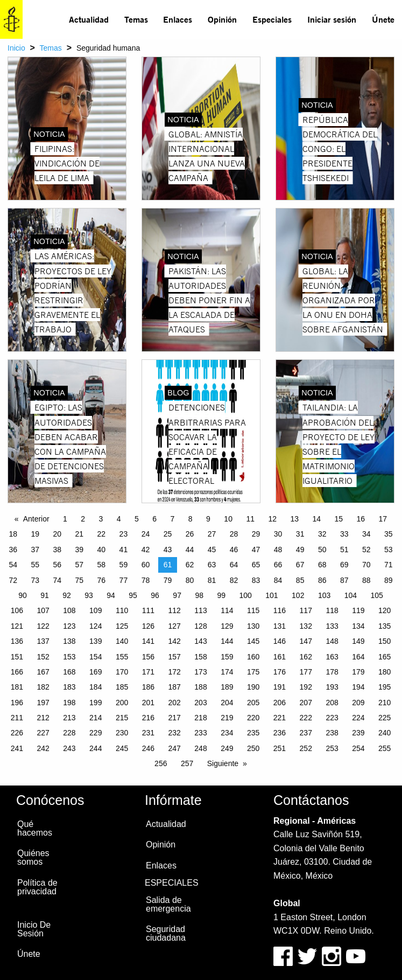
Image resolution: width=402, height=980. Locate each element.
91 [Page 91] (45, 595)
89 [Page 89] (389, 580)
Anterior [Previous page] (36, 519)
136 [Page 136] (17, 641)
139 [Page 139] (96, 641)
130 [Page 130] (253, 626)
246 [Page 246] (148, 748)
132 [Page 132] (306, 626)
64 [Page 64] (234, 565)
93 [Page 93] (89, 595)
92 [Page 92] (67, 595)
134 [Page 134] (358, 626)
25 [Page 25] (168, 534)
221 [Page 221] (280, 718)
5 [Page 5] (137, 519)
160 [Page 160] (253, 657)
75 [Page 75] (80, 580)
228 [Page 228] (69, 733)
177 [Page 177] (306, 672)
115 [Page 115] (253, 610)
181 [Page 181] (17, 687)
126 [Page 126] (148, 626)
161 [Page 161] (280, 657)
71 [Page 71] (389, 565)
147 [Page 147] (306, 641)
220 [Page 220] (253, 718)
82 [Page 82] (234, 580)
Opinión (222, 19)
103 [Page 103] (324, 595)
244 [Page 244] (96, 748)
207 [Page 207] (306, 703)
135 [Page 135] (385, 626)
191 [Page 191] (280, 687)
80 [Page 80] (190, 580)
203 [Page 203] (200, 703)
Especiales (272, 19)
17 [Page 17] (383, 519)
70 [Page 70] (366, 565)
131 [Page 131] (280, 626)
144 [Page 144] (227, 641)
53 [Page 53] (389, 550)
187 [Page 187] (175, 687)
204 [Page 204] (227, 703)
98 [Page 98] (199, 595)
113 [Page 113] (200, 610)
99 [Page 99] (221, 595)
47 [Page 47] (256, 550)
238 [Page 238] (332, 733)
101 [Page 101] (271, 595)
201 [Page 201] (148, 703)
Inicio (16, 48)
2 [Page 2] (83, 519)
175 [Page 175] (253, 672)
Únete (383, 19)
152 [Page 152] (43, 657)
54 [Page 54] (13, 565)
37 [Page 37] (35, 550)
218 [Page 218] (200, 718)
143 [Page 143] (200, 641)
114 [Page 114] (227, 610)
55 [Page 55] (35, 565)
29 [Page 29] (256, 534)
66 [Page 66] (278, 565)
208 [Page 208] (332, 703)
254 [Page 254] (358, 748)
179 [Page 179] (358, 672)
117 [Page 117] (306, 610)
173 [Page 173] (200, 672)
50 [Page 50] (322, 550)
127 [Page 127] (175, 626)
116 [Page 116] (280, 610)
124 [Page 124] (96, 626)
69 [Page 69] (344, 565)
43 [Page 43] (168, 550)
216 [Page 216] (148, 718)
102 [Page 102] (298, 595)
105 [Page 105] (377, 595)
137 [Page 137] (43, 641)
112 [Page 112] (175, 610)
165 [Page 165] (385, 657)
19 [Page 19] (35, 534)
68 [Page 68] (322, 565)
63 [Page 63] (212, 565)
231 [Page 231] (148, 733)
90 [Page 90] (23, 595)
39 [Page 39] (80, 550)
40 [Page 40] (102, 550)
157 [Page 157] (175, 657)
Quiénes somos (33, 857)
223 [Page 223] (332, 718)
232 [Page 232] (175, 733)
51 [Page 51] (344, 550)
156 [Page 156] (148, 657)
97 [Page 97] (177, 595)
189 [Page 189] (227, 687)
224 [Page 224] (358, 718)
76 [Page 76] (102, 580)
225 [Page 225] (385, 718)
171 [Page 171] (148, 672)
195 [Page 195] (385, 687)
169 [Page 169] (96, 672)
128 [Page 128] (200, 626)
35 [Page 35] (389, 534)
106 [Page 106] (17, 610)
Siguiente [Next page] (223, 763)
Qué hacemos (35, 828)
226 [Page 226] (17, 733)
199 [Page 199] (96, 703)
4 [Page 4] (119, 519)
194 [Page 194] (358, 687)
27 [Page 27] (212, 534)
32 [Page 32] (322, 534)
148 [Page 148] (332, 641)
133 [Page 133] (332, 626)
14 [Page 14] (316, 519)
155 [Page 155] (122, 657)
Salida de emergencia (168, 904)
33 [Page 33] (344, 534)
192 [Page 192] (306, 687)
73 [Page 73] (35, 580)
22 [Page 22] (102, 534)
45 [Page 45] (212, 550)
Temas (136, 19)
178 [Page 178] (332, 672)
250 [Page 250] (253, 748)
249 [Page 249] (227, 748)
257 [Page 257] (187, 763)
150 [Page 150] (385, 641)
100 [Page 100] (245, 595)
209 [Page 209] (358, 703)
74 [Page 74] (58, 580)
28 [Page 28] (234, 534)
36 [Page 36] (13, 550)
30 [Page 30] (278, 534)
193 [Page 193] (332, 687)
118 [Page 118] (332, 610)
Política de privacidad (37, 887)
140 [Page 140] (122, 641)
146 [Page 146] (280, 641)
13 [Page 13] (294, 519)
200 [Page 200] (122, 703)
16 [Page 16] (361, 519)
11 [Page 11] (250, 519)
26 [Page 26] (190, 534)
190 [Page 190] (253, 687)
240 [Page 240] (385, 733)
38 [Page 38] (58, 550)
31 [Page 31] (300, 534)
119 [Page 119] (358, 610)
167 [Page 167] (43, 672)
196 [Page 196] (17, 703)
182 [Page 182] (43, 687)
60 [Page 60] (146, 565)
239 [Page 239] (358, 733)
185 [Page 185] (122, 687)
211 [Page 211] (17, 718)
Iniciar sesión (332, 19)
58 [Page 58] (102, 565)
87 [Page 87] (344, 580)
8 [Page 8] (191, 519)
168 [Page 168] (69, 672)
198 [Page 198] (69, 703)
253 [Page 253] (332, 748)
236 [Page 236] (280, 733)
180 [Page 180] (385, 672)
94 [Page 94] (111, 595)
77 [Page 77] (124, 580)
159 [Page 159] (227, 657)
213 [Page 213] (69, 718)
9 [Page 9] (208, 519)
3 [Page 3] (101, 519)
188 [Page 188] (200, 687)
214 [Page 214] (96, 718)
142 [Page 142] (175, 641)
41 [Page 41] (124, 550)
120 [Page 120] (385, 610)
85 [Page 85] (300, 580)
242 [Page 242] (43, 748)
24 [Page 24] (146, 534)
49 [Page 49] (300, 550)
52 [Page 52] (366, 550)
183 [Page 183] (69, 687)
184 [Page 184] (96, 687)
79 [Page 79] (168, 580)
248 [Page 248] (200, 748)
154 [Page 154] (96, 657)
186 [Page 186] (148, 687)
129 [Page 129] (227, 626)
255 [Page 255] (385, 748)
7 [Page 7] (173, 519)
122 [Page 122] (43, 626)
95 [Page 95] (133, 595)
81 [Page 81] (212, 580)
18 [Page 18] (13, 534)
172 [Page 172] (175, 672)
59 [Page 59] (124, 565)
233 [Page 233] (200, 733)
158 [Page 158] (200, 657)
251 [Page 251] (280, 748)
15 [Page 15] (339, 519)
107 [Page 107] (43, 610)
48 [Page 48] (278, 550)
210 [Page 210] (385, 703)
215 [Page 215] (122, 718)
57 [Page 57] (80, 565)
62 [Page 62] (190, 565)
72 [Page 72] (13, 580)
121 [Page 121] (17, 626)
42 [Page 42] (146, 550)
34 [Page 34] (366, 534)
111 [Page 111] (148, 610)
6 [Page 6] (154, 519)
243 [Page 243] (69, 748)
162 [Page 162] (306, 657)
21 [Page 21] (80, 534)
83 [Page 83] (256, 580)
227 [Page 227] (43, 733)
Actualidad (89, 19)
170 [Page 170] (122, 672)
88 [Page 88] (366, 580)
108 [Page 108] (69, 610)
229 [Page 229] (96, 733)
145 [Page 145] (253, 641)
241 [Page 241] (17, 748)
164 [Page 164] (358, 657)
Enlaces (178, 19)
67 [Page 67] (300, 565)
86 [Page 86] (322, 580)
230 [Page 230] (122, 733)
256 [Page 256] (161, 763)
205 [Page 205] (253, 703)
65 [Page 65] (256, 565)
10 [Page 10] (228, 519)
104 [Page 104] (351, 595)
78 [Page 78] (146, 580)
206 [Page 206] (280, 703)
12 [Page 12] (272, 519)
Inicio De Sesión (34, 929)
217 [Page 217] (175, 718)
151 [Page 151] (17, 657)
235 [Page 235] (253, 733)
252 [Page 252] (306, 748)
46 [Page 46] (234, 550)
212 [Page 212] (43, 718)
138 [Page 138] (69, 641)
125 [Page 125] (122, 626)
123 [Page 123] (69, 626)
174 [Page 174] (227, 672)
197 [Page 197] (43, 703)
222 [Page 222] (306, 718)
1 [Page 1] (65, 519)
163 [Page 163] (332, 657)
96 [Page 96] (155, 595)
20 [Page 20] (58, 534)
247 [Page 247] (175, 748)
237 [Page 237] (306, 733)
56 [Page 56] (58, 565)
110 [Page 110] (122, 610)
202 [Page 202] (175, 703)
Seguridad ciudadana (166, 933)
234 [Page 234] (227, 733)
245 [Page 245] (122, 748)
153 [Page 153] (69, 657)
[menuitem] (89, 19)
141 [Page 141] (148, 641)
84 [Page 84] (278, 580)
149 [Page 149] (358, 641)
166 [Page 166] (17, 672)
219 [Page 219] (227, 718)
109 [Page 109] (96, 610)
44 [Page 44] (190, 550)
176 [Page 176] (280, 672)
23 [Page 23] (124, 534)
